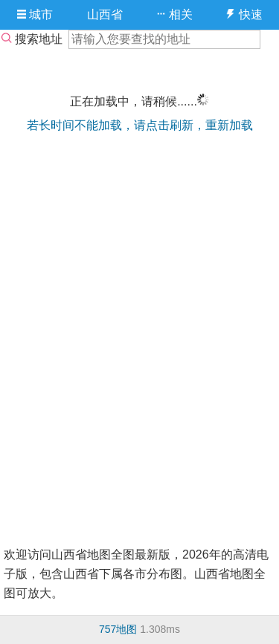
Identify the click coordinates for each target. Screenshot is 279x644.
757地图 (118, 629)
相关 (174, 14)
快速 (244, 14)
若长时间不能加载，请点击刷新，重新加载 (140, 125)
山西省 (105, 14)
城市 (35, 14)
